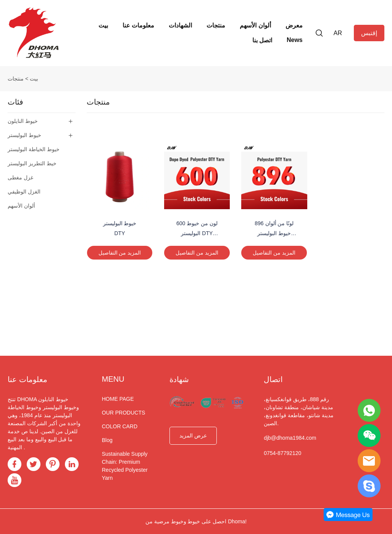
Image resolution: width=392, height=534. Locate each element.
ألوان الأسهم (255, 25)
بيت (103, 25)
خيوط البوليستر (24, 135)
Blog (107, 440)
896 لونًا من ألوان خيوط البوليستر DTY (274, 229)
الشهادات (180, 25)
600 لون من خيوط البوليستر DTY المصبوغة (197, 229)
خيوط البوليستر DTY (120, 228)
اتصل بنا (262, 40)
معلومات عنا (138, 25)
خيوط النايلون (23, 121)
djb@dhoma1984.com (290, 438)
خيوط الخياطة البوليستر (34, 149)
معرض (294, 25)
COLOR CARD (120, 426)
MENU (113, 379)
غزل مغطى (20, 177)
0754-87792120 (282, 453)
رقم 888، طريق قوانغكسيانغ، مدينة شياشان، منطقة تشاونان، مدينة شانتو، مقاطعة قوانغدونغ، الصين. (299, 411)
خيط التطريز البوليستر (32, 163)
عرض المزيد (193, 436)
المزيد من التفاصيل (120, 253)
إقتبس (369, 33)
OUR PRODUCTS (124, 413)
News (295, 40)
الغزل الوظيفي (24, 192)
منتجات (216, 25)
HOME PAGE (118, 399)
